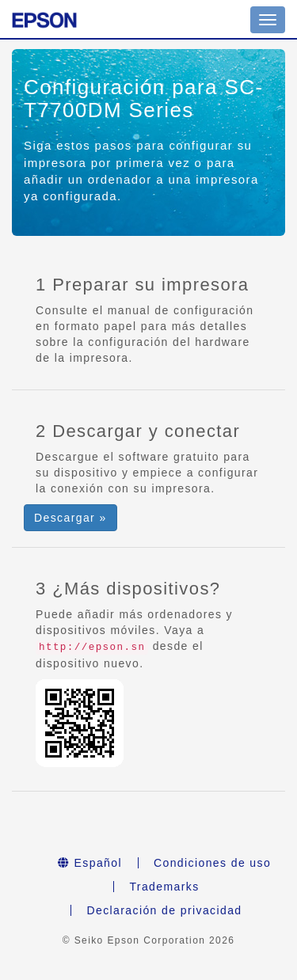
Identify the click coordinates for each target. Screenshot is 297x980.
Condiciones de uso (212, 863)
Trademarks (164, 887)
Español (90, 863)
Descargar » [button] (70, 518)
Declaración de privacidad (164, 910)
